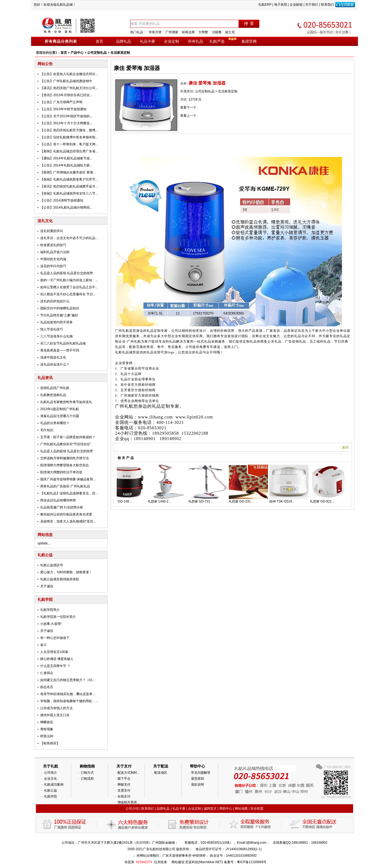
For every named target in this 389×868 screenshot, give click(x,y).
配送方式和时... (129, 773)
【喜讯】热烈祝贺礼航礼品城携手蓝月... (69, 186)
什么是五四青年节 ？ (55, 666)
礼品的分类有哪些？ (55, 423)
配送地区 (161, 773)
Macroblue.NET (211, 862)
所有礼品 (196, 41)
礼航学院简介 (50, 610)
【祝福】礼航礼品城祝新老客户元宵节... (69, 179)
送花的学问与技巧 (53, 266)
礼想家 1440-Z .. (162, 501)
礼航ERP (265, 5)
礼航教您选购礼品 (53, 395)
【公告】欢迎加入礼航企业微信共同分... (69, 74)
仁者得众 (47, 673)
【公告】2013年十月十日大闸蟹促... (66, 123)
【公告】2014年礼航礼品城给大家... (66, 165)
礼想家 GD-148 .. (122, 501)
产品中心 (77, 53)
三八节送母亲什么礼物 (56, 336)
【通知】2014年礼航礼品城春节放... (66, 158)
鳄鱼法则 (47, 736)
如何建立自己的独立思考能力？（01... (68, 680)
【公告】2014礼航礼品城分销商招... (66, 207)
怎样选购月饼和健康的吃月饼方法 (65, 458)
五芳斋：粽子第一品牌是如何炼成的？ (68, 437)
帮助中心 (226, 809)
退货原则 (197, 779)
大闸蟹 (203, 32)
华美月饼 (155, 32)
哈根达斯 (188, 32)
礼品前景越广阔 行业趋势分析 (62, 507)
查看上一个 (188, 116)
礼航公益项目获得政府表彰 (60, 579)
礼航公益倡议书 (52, 565)
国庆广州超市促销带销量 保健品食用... (68, 479)
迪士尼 (230, 32)
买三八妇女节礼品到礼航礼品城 (63, 343)
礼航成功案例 (54, 785)
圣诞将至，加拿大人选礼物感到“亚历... (68, 521)
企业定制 (172, 41)
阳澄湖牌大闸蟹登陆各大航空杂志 (65, 465)
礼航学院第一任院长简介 (58, 617)
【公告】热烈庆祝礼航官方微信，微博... (69, 130)
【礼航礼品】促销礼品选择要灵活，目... (69, 493)
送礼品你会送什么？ (55, 364)
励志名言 (47, 687)
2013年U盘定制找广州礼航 (60, 409)
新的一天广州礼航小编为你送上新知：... (69, 280)
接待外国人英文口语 (55, 715)
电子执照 (281, 5)
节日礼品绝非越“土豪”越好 (59, 315)
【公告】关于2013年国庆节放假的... (66, 116)
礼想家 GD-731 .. (203, 501)
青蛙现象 (47, 729)
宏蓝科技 (192, 862)
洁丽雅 (217, 32)
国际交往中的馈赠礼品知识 (60, 308)
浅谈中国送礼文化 (53, 357)
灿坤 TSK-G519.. (284, 501)
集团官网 (249, 41)
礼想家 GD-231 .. (244, 501)
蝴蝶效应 (47, 722)
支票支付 (124, 790)
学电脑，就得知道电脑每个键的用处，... (69, 701)
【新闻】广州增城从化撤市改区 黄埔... (68, 172)
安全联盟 (257, 809)
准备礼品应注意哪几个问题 (60, 416)
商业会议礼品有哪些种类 (58, 500)
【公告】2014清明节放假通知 (62, 200)
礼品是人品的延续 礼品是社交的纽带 (67, 273)
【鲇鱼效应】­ (50, 743)
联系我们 (327, 5)
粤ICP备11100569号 (252, 862)
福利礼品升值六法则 (55, 252)
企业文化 (51, 779)
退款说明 (197, 785)
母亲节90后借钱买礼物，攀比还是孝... (68, 694)
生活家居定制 (120, 53)
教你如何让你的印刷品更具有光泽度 (66, 514)
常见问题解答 (201, 773)
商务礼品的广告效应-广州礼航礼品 (65, 486)
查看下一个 (188, 108)
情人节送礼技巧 (52, 329)
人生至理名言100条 (54, 652)
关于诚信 (47, 586)
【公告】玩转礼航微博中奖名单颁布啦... (69, 137)
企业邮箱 (296, 5)
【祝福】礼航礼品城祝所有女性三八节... (69, 193)
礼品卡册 (147, 41)
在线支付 (124, 796)
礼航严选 (217, 41)
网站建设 (178, 862)
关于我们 (312, 5)
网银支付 (124, 785)
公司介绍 (132, 809)
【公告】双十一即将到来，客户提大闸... (69, 144)
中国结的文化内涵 (53, 259)
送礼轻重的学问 (52, 231)
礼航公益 (51, 790)
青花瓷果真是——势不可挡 (60, 350)
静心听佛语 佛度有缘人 (57, 659)
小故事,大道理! (51, 624)
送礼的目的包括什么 (55, 301)
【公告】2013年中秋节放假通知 (63, 109)
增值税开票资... (129, 802)
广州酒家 (172, 32)
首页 (99, 41)
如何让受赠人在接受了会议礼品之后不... (69, 287)
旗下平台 (124, 779)
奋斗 (43, 645)
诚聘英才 (210, 809)
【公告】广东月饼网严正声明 (61, 102)
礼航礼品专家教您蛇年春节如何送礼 (66, 402)
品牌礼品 (123, 41)
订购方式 (87, 773)
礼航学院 (51, 796)
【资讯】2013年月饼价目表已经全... (66, 95)
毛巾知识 (47, 430)
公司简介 (51, 773)
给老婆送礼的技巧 (53, 245)
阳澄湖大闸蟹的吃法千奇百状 (61, 472)
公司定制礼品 (97, 53)
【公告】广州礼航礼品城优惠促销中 (66, 81)
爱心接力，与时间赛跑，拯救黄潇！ (66, 572)
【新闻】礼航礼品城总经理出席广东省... (69, 151)
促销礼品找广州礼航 (55, 388)
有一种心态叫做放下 (55, 638)
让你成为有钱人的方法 (56, 708)
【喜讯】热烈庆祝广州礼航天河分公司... (69, 88)
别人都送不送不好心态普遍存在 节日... (68, 294)
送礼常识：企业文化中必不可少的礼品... (69, 238)
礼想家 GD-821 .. (325, 501)
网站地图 (241, 809)
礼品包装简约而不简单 (56, 322)
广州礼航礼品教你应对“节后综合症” (66, 444)
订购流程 (87, 779)
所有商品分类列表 (61, 41)
